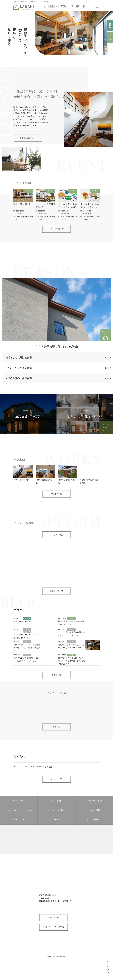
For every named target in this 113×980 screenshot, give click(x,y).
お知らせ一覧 (56, 791)
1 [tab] (70, 58)
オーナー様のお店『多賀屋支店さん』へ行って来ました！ (71, 646)
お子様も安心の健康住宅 (56, 390)
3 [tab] (74, 58)
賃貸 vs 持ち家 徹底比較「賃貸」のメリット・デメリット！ (27, 671)
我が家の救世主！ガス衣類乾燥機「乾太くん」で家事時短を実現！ (27, 660)
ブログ (27, 641)
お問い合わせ (54, 930)
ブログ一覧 (56, 687)
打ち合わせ (27, 630)
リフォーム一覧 (56, 547)
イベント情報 (110, 38)
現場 (71, 630)
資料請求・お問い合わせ (110, 25)
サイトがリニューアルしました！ (40, 779)
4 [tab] (76, 58)
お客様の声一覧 (56, 603)
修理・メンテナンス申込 (54, 939)
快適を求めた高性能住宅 (56, 369)
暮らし (71, 641)
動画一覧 (56, 739)
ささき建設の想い (28, 138)
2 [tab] (72, 58)
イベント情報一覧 (56, 241)
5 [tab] (78, 58)
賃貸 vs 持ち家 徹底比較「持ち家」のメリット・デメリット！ (71, 658)
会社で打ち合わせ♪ (22, 633)
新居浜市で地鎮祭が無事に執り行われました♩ (71, 635)
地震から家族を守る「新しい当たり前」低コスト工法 (27, 648)
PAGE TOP (108, 966)
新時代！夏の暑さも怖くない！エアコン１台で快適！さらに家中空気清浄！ (71, 673)
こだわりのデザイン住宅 (56, 380)
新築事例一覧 (56, 506)
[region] (74, 33)
